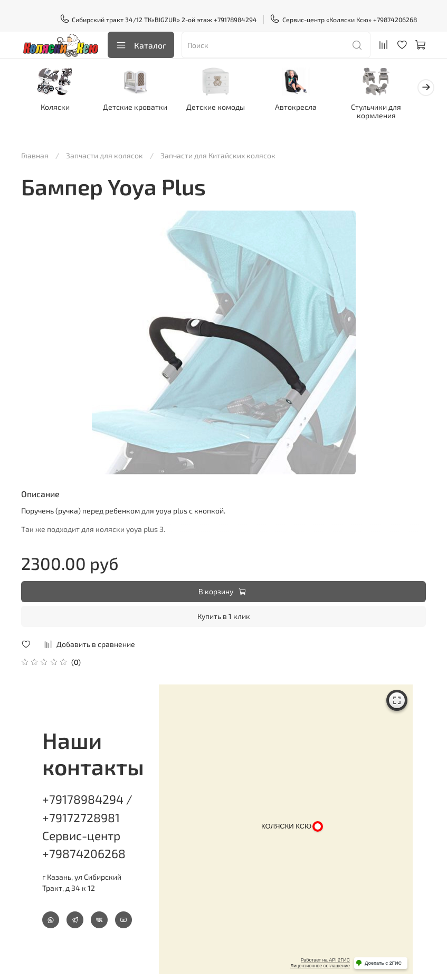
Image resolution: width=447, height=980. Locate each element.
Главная (35, 149)
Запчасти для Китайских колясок (218, 149)
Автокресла (307, 108)
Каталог (141, 45)
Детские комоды (224, 108)
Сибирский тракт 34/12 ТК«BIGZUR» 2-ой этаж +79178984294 (159, 20)
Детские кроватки (140, 108)
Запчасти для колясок (104, 149)
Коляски (57, 108)
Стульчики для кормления (390, 113)
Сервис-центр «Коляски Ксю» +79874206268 (343, 20)
